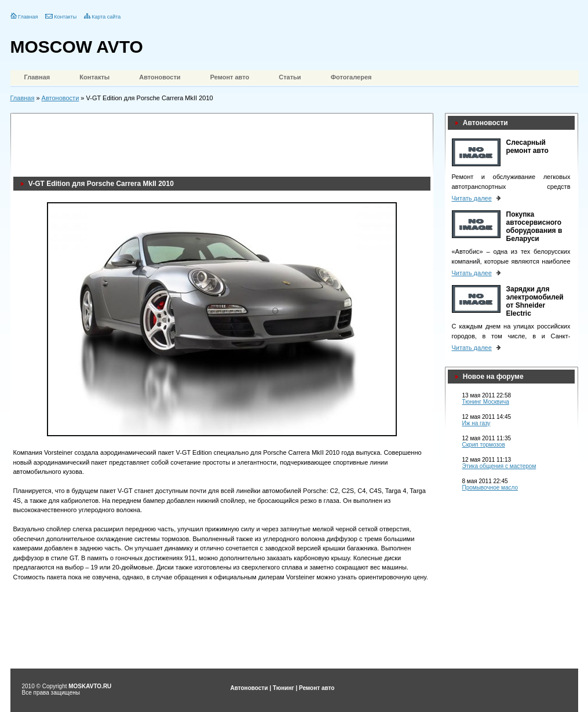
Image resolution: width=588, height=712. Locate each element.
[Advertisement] (224, 142)
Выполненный (213, 539)
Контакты (65, 17)
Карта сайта (106, 17)
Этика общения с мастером (499, 466)
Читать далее (472, 198)
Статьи (290, 77)
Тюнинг (284, 688)
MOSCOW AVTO (77, 47)
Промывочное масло (490, 488)
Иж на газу (476, 423)
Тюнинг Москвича (486, 402)
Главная (28, 17)
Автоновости (160, 77)
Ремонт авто (230, 77)
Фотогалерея (351, 77)
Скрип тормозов (484, 445)
